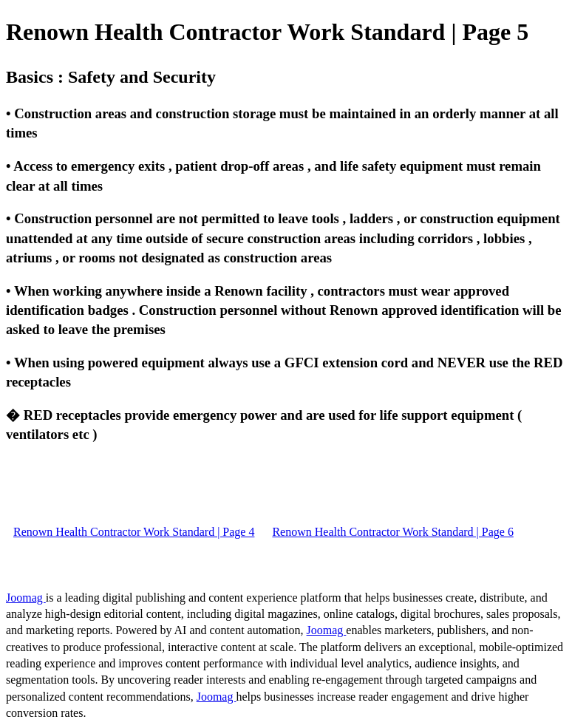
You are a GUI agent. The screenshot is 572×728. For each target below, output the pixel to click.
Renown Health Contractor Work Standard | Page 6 (392, 532)
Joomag (26, 598)
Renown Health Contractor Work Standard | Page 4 (134, 532)
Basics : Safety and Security (111, 77)
